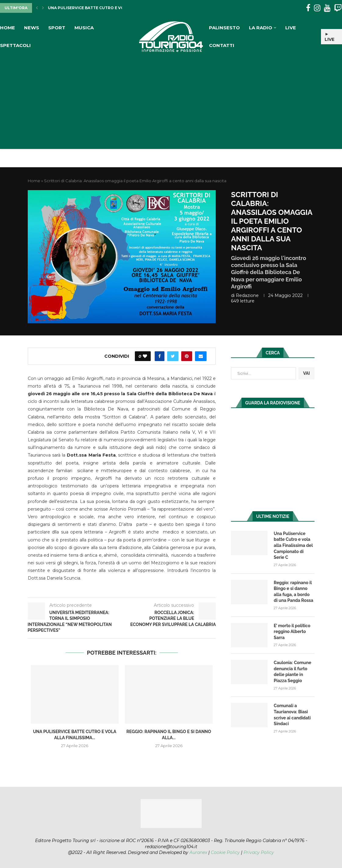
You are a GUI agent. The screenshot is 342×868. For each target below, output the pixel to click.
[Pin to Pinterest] (187, 356)
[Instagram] (317, 8)
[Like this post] (145, 356)
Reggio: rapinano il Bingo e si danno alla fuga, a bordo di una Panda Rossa (293, 592)
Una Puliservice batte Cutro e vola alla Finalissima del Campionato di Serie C (293, 545)
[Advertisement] (171, 100)
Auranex (198, 852)
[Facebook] (308, 8)
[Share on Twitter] (173, 356)
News (32, 28)
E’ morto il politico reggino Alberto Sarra (292, 632)
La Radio (261, 28)
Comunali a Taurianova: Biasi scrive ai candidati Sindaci (292, 715)
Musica (84, 28)
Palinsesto (224, 28)
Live (291, 28)
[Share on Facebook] (160, 356)
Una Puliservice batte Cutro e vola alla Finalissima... (109, 8)
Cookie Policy (225, 852)
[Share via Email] (201, 356)
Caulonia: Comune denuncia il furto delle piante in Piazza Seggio (292, 672)
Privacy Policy (259, 852)
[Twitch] (338, 8)
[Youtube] (327, 8)
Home (7, 28)
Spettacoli (15, 45)
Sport (57, 28)
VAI (306, 373)
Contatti (222, 45)
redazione (247, 295)
